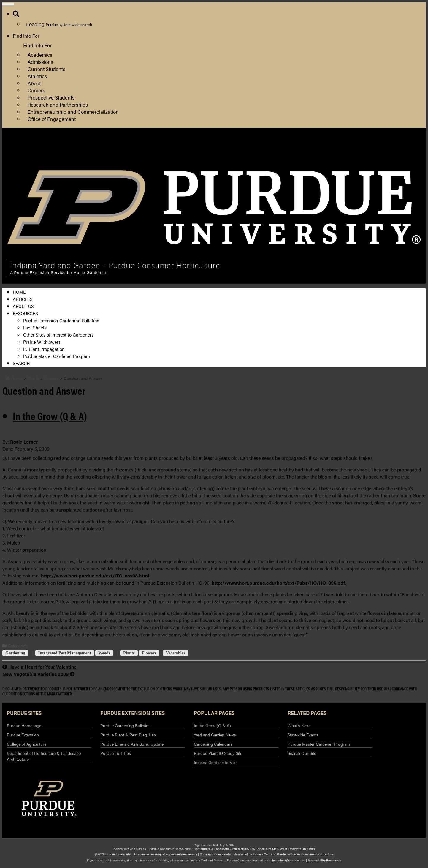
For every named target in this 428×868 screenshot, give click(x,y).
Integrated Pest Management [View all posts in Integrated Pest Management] (65, 653)
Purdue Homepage (24, 725)
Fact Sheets (35, 328)
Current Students (46, 69)
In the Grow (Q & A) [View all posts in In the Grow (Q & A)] (50, 416)
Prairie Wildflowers (42, 342)
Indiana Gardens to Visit (216, 762)
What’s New (299, 725)
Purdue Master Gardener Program (57, 356)
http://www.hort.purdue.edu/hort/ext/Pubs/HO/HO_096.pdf (278, 583)
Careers (36, 90)
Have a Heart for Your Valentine (39, 667)
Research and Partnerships (58, 104)
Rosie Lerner (24, 442)
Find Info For (26, 36)
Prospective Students (51, 97)
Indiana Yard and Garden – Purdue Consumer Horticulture (293, 854)
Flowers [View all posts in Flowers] (149, 653)
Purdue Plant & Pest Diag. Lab (128, 735)
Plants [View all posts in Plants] (129, 653)
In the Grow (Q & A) (212, 725)
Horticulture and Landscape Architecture (377, 147)
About (34, 83)
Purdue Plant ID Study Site (218, 753)
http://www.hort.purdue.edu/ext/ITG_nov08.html (95, 576)
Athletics (37, 76)
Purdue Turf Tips (116, 753)
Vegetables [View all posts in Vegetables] (176, 653)
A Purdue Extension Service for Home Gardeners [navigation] (59, 273)
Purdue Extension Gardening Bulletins (61, 320)
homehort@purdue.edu (289, 860)
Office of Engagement (52, 119)
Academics (40, 55)
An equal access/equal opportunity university (165, 854)
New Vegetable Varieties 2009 (38, 674)
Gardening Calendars (213, 744)
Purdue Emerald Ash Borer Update (132, 744)
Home (19, 292)
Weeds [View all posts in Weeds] (104, 653)
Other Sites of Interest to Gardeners (58, 335)
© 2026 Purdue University (113, 854)
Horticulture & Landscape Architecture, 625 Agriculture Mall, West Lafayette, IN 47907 (254, 849)
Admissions (40, 62)
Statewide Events (303, 735)
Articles (23, 299)
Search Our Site (302, 753)
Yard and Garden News (215, 735)
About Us (23, 306)
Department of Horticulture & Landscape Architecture (44, 756)
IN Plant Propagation (44, 349)
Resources (25, 313)
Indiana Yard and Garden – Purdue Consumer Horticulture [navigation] (115, 265)
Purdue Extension (353, 161)
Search (21, 363)
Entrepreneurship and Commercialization (73, 112)
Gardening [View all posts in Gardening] (15, 653)
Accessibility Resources (324, 860)
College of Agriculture (358, 154)
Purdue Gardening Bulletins (125, 725)
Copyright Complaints (215, 854)
